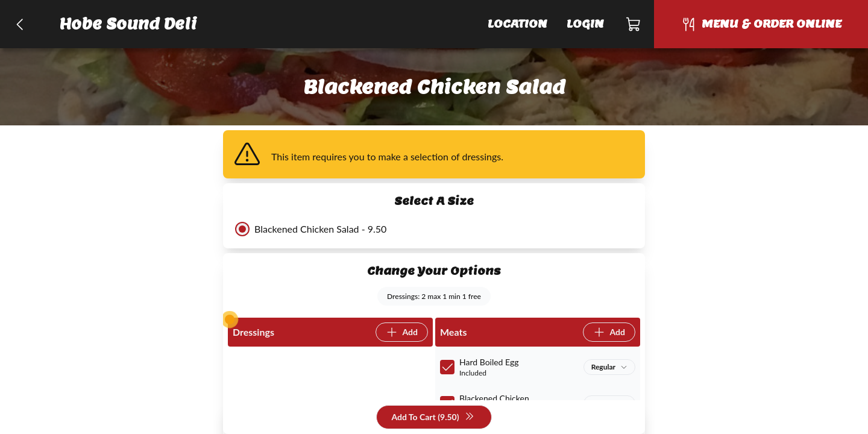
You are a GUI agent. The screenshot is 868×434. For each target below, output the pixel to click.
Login (585, 24)
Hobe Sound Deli (128, 24)
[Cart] (634, 24)
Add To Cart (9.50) (432, 417)
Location (517, 24)
